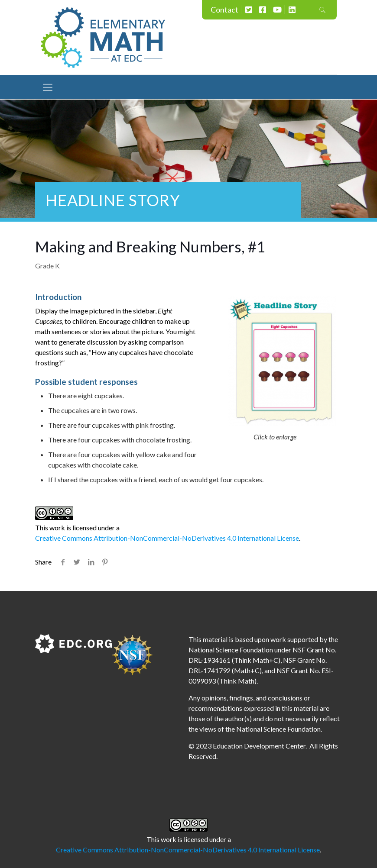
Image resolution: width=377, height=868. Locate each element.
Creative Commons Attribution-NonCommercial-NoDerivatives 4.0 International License (167, 538)
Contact (224, 10)
